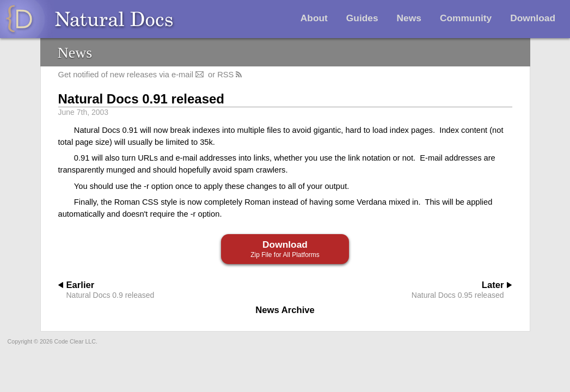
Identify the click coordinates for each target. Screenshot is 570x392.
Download (533, 18)
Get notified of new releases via (132, 75)
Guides (362, 18)
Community (466, 18)
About (314, 18)
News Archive (285, 310)
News (409, 18)
